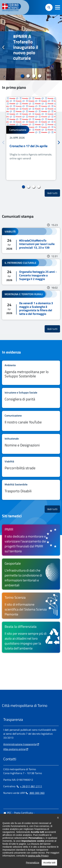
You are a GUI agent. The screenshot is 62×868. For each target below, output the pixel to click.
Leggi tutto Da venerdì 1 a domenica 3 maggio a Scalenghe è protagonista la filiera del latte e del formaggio (31, 305)
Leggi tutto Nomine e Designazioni (31, 444)
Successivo (59, 47)
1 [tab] (22, 76)
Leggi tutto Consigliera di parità (31, 398)
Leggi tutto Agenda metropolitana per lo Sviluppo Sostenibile (31, 373)
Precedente (3, 47)
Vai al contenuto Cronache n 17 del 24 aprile (31, 139)
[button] (58, 7)
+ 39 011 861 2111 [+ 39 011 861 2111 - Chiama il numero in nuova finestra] (29, 786)
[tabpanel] (31, 48)
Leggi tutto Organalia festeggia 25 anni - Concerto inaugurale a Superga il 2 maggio (31, 272)
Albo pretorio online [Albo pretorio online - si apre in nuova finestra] (14, 749)
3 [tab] (34, 76)
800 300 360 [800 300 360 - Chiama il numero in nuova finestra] (35, 793)
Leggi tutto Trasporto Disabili (31, 490)
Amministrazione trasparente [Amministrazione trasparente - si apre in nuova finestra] (20, 744)
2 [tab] (28, 76)
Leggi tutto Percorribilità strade (31, 467)
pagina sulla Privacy (38, 861)
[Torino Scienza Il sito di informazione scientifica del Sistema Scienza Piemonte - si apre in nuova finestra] (31, 606)
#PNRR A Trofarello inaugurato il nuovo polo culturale (26, 47)
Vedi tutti (54, 193)
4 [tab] (40, 76)
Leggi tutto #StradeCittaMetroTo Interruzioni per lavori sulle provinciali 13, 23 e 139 (31, 241)
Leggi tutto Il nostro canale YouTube (31, 421)
